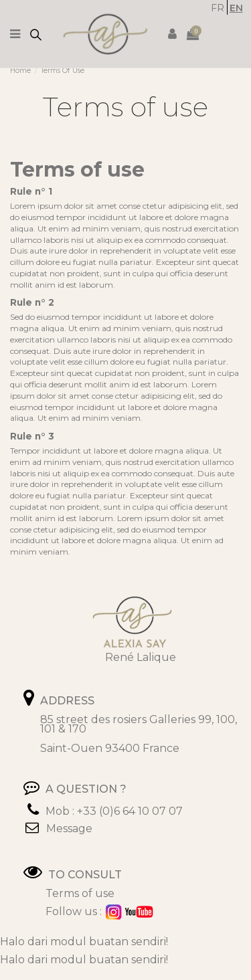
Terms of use (80, 893)
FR (218, 8)
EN (236, 8)
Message (69, 828)
